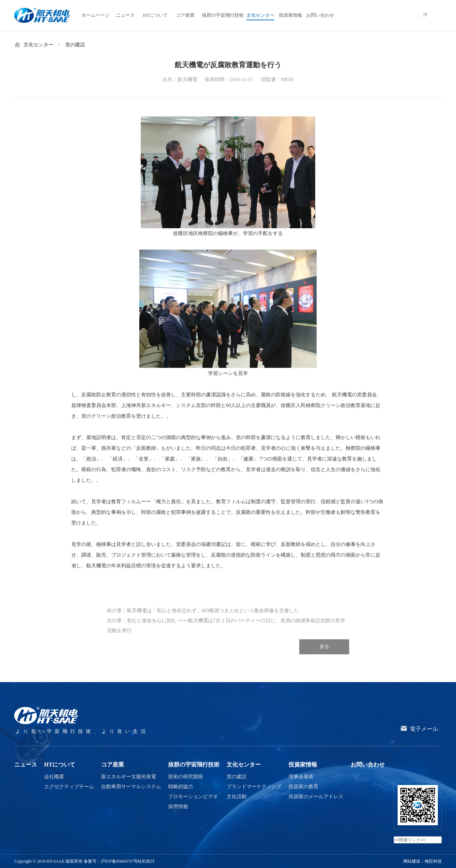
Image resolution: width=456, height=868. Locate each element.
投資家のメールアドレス (316, 797)
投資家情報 (303, 765)
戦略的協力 (181, 787)
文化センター (38, 45)
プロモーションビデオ (193, 797)
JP (425, 15)
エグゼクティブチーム (69, 787)
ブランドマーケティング (254, 787)
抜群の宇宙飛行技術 (194, 765)
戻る (324, 654)
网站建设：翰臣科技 (423, 861)
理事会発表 (301, 777)
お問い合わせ (368, 765)
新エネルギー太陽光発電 (129, 777)
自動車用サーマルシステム (131, 787)
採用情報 (178, 807)
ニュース (26, 765)
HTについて (60, 765)
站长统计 (146, 861)
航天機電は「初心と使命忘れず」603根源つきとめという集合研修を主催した (213, 618)
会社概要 (54, 777)
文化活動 (237, 797)
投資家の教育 (304, 787)
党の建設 (75, 45)
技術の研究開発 (186, 777)
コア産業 (113, 765)
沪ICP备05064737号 (119, 861)
